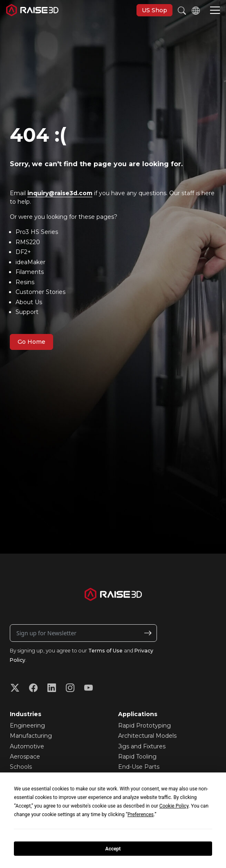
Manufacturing (31, 736)
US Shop (154, 10)
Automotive (27, 746)
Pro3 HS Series (37, 232)
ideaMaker (30, 262)
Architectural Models (147, 736)
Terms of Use (105, 651)
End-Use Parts (139, 767)
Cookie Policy (174, 806)
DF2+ (23, 252)
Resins (25, 282)
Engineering (27, 726)
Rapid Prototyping (144, 726)
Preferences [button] (141, 815)
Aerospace (25, 757)
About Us (29, 302)
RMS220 (28, 242)
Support (27, 312)
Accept (113, 849)
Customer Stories (40, 292)
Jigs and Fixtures (142, 746)
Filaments (30, 272)
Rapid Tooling (137, 757)
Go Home (31, 342)
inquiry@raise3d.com (60, 193)
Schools (21, 767)
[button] (215, 11)
